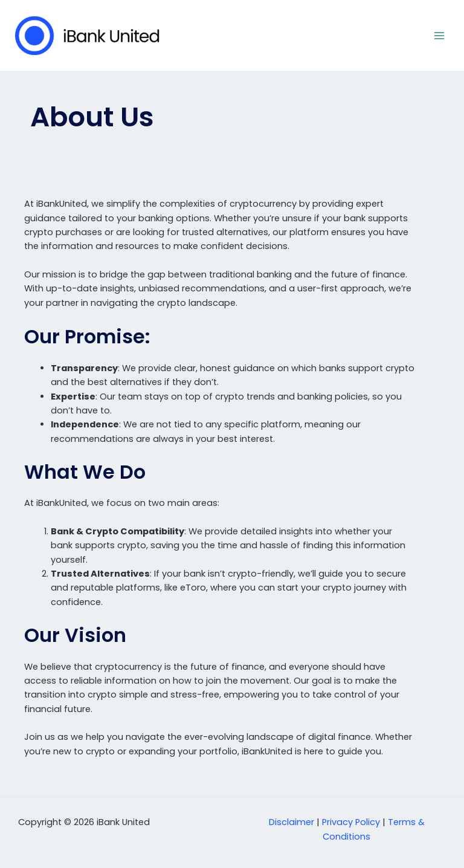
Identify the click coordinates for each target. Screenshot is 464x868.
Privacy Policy (351, 822)
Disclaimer (292, 822)
